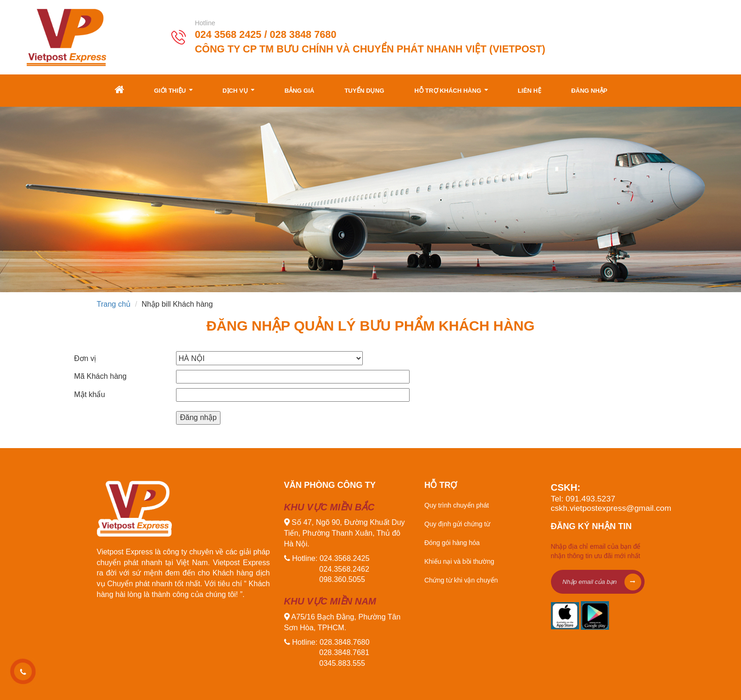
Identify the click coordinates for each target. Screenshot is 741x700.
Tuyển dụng (364, 91)
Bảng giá (300, 91)
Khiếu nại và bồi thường (459, 561)
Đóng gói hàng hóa (452, 543)
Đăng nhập (589, 91)
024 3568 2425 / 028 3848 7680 (265, 35)
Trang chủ (114, 304)
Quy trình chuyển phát (457, 505)
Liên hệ (529, 91)
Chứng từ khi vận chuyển (461, 580)
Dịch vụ (238, 90)
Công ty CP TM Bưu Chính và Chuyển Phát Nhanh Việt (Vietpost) (370, 49)
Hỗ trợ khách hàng (451, 90)
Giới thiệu (173, 90)
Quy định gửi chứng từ (458, 524)
